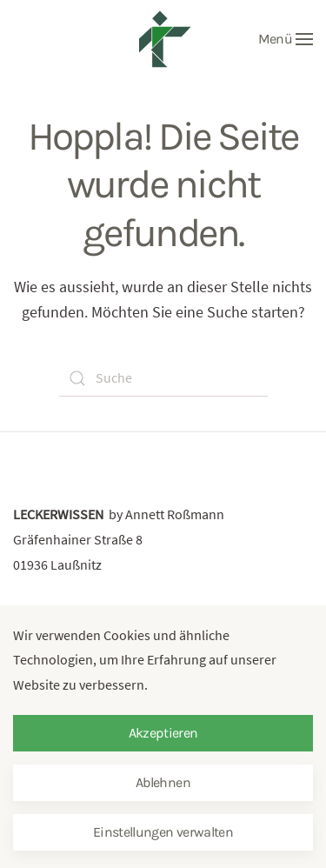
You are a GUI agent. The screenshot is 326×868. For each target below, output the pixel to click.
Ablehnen (163, 782)
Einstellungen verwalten (163, 832)
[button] (286, 39)
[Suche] (163, 378)
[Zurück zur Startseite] (163, 39)
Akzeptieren (163, 733)
